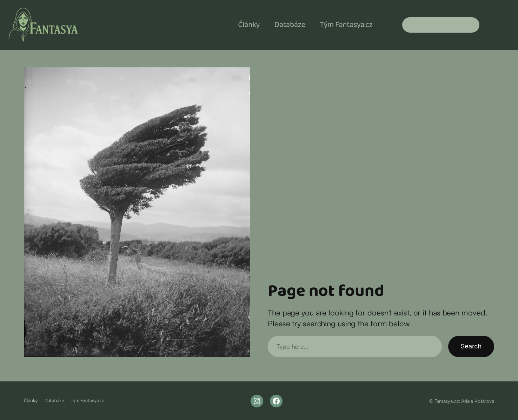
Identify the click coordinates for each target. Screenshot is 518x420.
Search (471, 346)
